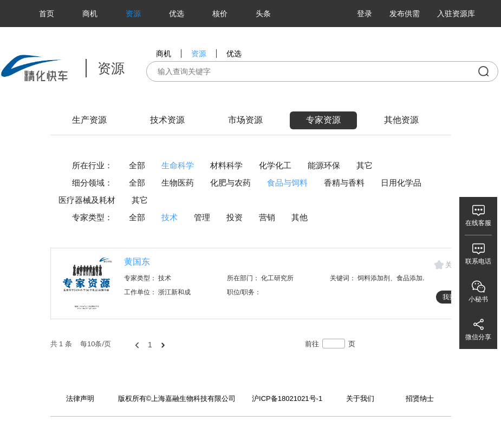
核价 (220, 14)
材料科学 (226, 165)
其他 (300, 217)
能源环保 (324, 165)
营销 (267, 217)
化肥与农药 (230, 183)
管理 (202, 217)
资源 (133, 14)
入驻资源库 (456, 14)
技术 (170, 217)
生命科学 (178, 165)
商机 (90, 14)
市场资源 (245, 120)
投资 (235, 217)
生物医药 (178, 183)
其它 (365, 165)
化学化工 (275, 165)
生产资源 (89, 120)
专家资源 (323, 120)
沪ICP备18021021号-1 (287, 398)
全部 (137, 165)
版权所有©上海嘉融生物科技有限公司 (177, 398)
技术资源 (167, 120)
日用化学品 (401, 183)
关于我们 (360, 398)
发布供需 (405, 14)
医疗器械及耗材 (87, 200)
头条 (263, 14)
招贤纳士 (420, 398)
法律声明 (80, 398)
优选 (177, 14)
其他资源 (401, 120)
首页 (47, 14)
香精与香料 (344, 183)
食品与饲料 (287, 183)
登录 (365, 14)
